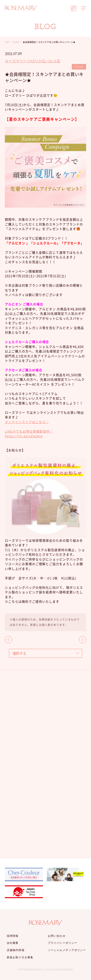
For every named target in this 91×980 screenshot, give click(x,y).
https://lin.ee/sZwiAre (24, 436)
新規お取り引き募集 (20, 957)
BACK (8, 640)
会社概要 (13, 943)
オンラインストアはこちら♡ (27, 422)
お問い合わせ (57, 936)
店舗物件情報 (16, 950)
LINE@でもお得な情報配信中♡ (29, 431)
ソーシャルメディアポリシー (67, 950)
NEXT (83, 640)
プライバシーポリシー (62, 943)
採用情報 (13, 936)
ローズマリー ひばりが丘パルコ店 (33, 61)
